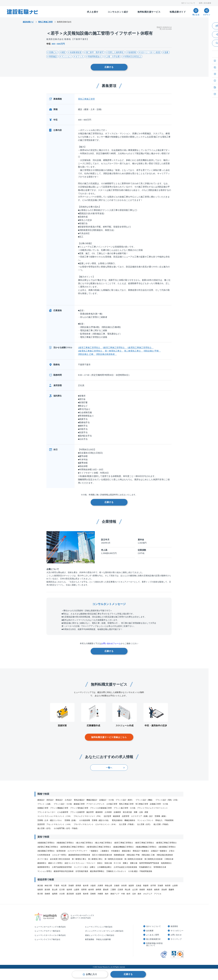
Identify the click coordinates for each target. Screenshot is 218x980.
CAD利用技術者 (44, 855)
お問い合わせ (176, 935)
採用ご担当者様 (205, 3)
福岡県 (55, 894)
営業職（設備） (71, 820)
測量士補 (134, 863)
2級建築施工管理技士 (65, 843)
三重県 (113, 890)
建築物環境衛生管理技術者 (79, 855)
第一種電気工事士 (114, 351)
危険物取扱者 (119, 855)
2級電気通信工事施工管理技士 (99, 847)
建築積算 (99, 812)
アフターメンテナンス (95, 804)
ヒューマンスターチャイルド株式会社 (50, 935)
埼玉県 (64, 886)
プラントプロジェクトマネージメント (152, 808)
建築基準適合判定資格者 (64, 871)
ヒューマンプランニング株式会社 (99, 927)
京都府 (117, 886)
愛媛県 (171, 890)
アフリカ (158, 894)
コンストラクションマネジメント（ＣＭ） (55, 816)
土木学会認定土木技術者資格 (125, 867)
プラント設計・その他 (63, 804)
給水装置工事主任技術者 (60, 859)
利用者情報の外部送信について (154, 944)
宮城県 (160, 886)
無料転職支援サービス (149, 12)
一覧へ (109, 768)
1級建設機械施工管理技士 (123, 847)
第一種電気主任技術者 (114, 859)
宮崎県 (93, 894)
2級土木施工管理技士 (103, 843)
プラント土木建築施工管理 (101, 808)
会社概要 (150, 931)
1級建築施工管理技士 (46, 843)
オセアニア (148, 894)
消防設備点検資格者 (106, 354)
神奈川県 (48, 886)
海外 (107, 894)
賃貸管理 (41, 824)
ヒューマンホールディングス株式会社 (50, 927)
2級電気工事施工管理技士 (91, 351)
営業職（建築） (161, 816)
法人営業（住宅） (144, 824)
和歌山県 (108, 886)
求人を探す (93, 12)
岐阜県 (91, 890)
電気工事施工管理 (86, 99)
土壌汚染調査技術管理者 (62, 867)
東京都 (40, 886)
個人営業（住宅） (45, 828)
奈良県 (124, 886)
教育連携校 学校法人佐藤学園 (98, 939)
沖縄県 (100, 894)
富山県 (55, 890)
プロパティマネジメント (84, 824)
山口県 (135, 890)
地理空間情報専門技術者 (149, 863)
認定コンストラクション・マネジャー (80, 863)
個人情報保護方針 (153, 939)
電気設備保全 (117, 820)
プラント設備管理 (77, 812)
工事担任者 (169, 859)
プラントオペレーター (46, 812)
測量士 (125, 863)
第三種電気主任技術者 (153, 859)
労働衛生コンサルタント (116, 871)
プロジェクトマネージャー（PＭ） (88, 816)
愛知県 (106, 890)
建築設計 (41, 800)
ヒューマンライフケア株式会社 (47, 939)
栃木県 (86, 886)
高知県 (164, 890)
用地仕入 (159, 820)
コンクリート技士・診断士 (85, 867)
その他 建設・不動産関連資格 (140, 871)
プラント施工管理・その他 (124, 808)
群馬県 (78, 886)
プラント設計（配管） (125, 800)
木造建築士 (116, 851)
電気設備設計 (79, 800)
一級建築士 (94, 851)
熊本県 (86, 894)
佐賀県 (78, 894)
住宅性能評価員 (82, 871)
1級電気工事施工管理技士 (140, 347)
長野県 (84, 890)
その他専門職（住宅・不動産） (66, 828)
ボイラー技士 (43, 859)
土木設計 (68, 800)
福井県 (69, 890)
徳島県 (157, 890)
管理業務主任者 (160, 867)
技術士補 (108, 863)
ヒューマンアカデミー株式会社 (47, 931)
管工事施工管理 (142, 804)
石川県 (62, 890)
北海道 (139, 886)
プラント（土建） (45, 804)
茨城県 (71, 886)
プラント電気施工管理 (79, 808)
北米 (134, 894)
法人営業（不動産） (127, 824)
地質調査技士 (166, 863)
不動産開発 (169, 820)
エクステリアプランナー (77, 851)
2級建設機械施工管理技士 (146, 847)
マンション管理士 (45, 871)
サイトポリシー (177, 931)
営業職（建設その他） (101, 820)
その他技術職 (85, 820)
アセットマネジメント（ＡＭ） (59, 824)
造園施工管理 (43, 808)
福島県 (40, 890)
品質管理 (126, 816)
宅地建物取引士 (145, 867)
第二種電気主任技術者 (133, 859)
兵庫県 (100, 886)
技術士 (100, 863)
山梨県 (77, 890)
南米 (139, 894)
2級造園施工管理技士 (46, 851)
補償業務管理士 (44, 867)
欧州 (128, 894)
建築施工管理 (79, 804)
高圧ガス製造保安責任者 (102, 855)
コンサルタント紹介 (118, 12)
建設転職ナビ (28, 22)
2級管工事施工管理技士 (115, 347)
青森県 (146, 886)
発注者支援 (127, 812)
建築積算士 (42, 863)
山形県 (175, 886)
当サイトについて (188, 3)
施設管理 (90, 812)
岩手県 (153, 886)
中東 (123, 894)
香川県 (40, 894)
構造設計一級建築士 (141, 851)
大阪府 (93, 886)
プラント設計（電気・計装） (167, 800)
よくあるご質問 (153, 935)
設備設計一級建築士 (159, 851)
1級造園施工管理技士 (167, 847)
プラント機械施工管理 (59, 808)
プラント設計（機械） (145, 800)
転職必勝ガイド (178, 12)
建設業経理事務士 (97, 871)
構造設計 (59, 800)
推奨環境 (174, 926)
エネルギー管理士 (59, 855)
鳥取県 (150, 890)
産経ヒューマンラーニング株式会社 (100, 935)
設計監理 (107, 816)
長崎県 (47, 894)
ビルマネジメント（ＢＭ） (106, 824)
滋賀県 (131, 886)
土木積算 (108, 812)
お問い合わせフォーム (111, 643)
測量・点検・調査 (141, 812)
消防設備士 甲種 (152, 351)
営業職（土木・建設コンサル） (50, 820)
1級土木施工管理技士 (84, 843)
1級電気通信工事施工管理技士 (72, 847)
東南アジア (115, 894)
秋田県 (168, 886)
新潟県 (47, 890)
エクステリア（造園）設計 (142, 816)
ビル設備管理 (63, 812)
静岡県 (99, 890)
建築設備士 (126, 851)
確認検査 (117, 816)
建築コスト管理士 (55, 863)
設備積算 (117, 812)
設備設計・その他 (106, 800)
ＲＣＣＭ (117, 863)
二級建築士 (105, 851)
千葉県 (57, 886)
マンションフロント (145, 820)
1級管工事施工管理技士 (90, 347)
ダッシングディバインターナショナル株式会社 (104, 931)
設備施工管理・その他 (159, 804)
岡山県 (128, 890)
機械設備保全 (130, 820)
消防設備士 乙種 (87, 354)
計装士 (172, 851)
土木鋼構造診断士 (104, 867)
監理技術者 (61, 851)
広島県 (120, 890)
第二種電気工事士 (134, 351)
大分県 (62, 894)
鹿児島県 (70, 894)
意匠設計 (50, 800)
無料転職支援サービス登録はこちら (109, 737)
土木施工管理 (112, 804)
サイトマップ (176, 939)
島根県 (142, 890)
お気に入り (91, 974)
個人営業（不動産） (162, 824)
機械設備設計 (92, 800)
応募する (109, 67)
